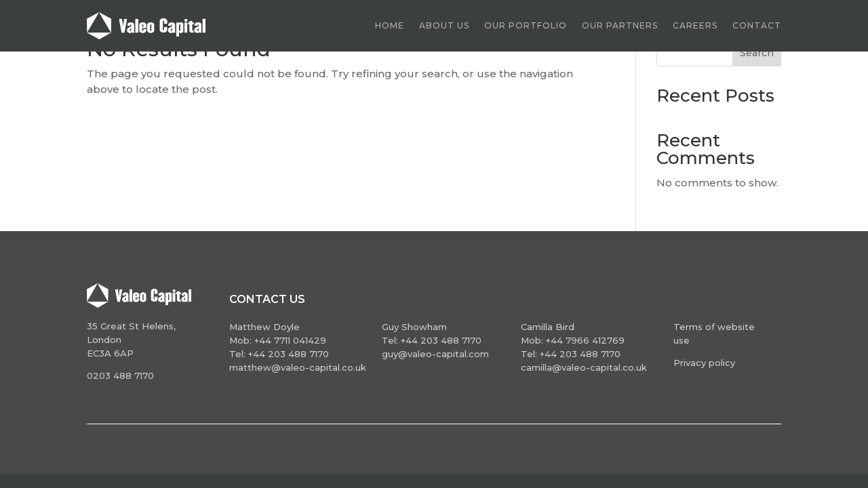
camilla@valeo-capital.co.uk (584, 367)
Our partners (620, 25)
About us (444, 25)
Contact (757, 25)
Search (757, 53)
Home (390, 25)
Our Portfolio (526, 25)
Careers (695, 25)
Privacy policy (704, 363)
